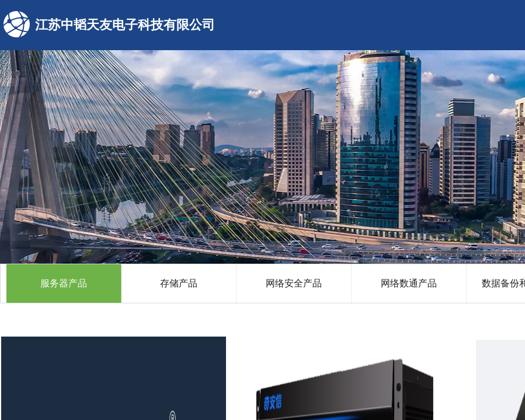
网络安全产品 (294, 283)
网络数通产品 (409, 283)
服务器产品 (64, 283)
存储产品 (179, 283)
